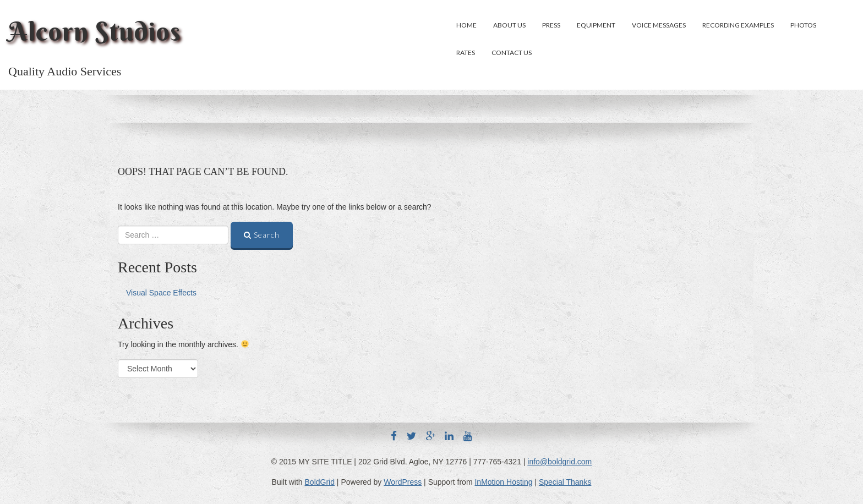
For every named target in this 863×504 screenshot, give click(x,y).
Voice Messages (659, 25)
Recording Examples (738, 25)
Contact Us (512, 53)
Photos (803, 25)
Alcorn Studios (95, 31)
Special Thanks (565, 482)
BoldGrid (320, 482)
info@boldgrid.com (559, 462)
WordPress (403, 482)
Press (551, 25)
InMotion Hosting (503, 482)
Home (466, 25)
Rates (466, 53)
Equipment (596, 25)
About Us (509, 25)
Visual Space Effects (161, 293)
